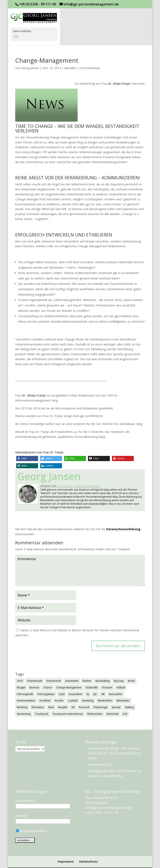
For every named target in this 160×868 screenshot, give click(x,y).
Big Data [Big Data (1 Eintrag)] (119, 681)
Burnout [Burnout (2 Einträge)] (34, 687)
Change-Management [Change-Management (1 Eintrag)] (69, 687)
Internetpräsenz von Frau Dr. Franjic (39, 452)
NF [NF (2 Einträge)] (73, 707)
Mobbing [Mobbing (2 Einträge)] (22, 707)
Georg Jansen (30, 68)
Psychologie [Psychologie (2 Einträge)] (100, 707)
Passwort (22, 816)
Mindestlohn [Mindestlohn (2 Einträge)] (105, 701)
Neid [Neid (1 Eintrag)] (51, 707)
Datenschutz (89, 861)
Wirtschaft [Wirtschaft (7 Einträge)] (112, 714)
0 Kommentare (90, 68)
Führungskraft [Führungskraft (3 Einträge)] (25, 694)
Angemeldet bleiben (31, 831)
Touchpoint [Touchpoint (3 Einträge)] (42, 714)
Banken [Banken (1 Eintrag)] (87, 681)
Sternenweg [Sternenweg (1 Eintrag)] (24, 714)
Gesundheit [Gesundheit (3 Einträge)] (75, 694)
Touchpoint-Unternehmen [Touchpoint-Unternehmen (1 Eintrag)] (68, 714)
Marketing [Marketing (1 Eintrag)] (88, 701)
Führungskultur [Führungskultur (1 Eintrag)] (46, 694)
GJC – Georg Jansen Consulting (79, 486)
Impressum (66, 861)
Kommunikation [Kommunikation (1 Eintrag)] (26, 701)
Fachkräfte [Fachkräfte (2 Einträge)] (92, 687)
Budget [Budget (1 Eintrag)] (21, 687)
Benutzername (25, 801)
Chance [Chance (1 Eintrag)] (48, 687)
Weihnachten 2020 (100, 765)
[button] (27, 458)
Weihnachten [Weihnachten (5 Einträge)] (95, 714)
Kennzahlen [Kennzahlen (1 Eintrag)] (116, 694)
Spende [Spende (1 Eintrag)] (116, 707)
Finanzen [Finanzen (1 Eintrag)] (107, 687)
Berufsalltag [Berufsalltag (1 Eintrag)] (103, 681)
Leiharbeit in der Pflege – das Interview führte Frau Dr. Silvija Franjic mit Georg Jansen (114, 753)
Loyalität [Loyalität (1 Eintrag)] (73, 701)
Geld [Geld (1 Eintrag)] (62, 694)
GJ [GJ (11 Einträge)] (88, 694)
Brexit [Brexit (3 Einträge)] (131, 681)
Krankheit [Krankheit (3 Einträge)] (45, 701)
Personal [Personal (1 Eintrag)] (84, 707)
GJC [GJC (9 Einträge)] (95, 694)
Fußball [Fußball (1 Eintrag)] (121, 687)
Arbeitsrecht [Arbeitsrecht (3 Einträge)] (54, 681)
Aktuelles (70, 68)
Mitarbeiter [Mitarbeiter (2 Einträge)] (123, 701)
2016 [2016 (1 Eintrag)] (20, 681)
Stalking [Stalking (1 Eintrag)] (129, 707)
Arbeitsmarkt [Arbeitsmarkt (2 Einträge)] (35, 681)
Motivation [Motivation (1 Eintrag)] (38, 707)
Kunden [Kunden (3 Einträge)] (59, 701)
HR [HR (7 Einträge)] (103, 694)
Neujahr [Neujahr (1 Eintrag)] (63, 707)
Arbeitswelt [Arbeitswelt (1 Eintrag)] (72, 681)
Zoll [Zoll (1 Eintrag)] (125, 714)
